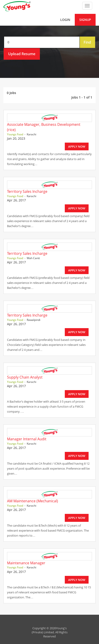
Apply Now (77, 146)
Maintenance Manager (26, 563)
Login (65, 20)
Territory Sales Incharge (27, 191)
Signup (85, 20)
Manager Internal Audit (27, 439)
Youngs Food (15, 134)
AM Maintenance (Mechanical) (33, 501)
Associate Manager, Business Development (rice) (44, 127)
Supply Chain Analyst (25, 377)
